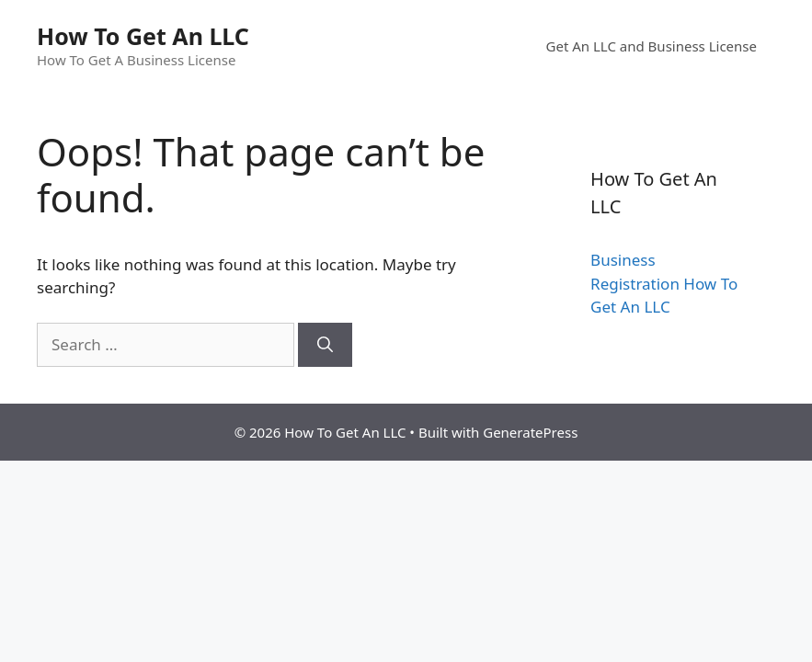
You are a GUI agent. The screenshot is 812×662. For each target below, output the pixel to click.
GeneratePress (530, 432)
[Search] (325, 345)
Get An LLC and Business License (652, 46)
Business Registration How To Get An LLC (664, 283)
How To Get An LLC (143, 36)
